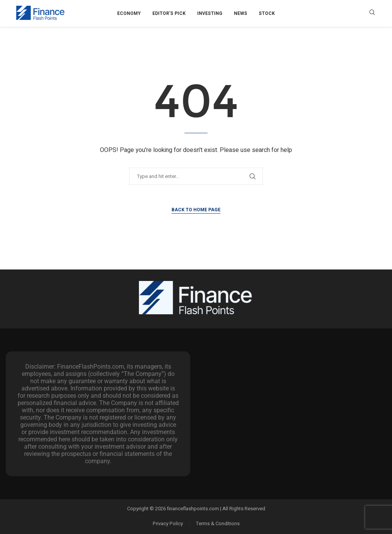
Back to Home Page (196, 210)
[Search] (372, 14)
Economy (129, 13)
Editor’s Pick (169, 13)
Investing (210, 13)
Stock (267, 13)
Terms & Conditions (218, 523)
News (241, 13)
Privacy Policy (168, 523)
